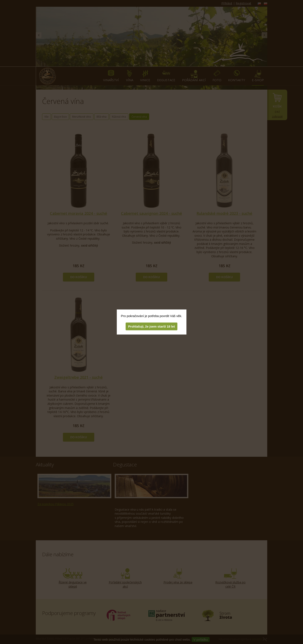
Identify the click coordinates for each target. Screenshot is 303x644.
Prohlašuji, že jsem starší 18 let (151, 326)
